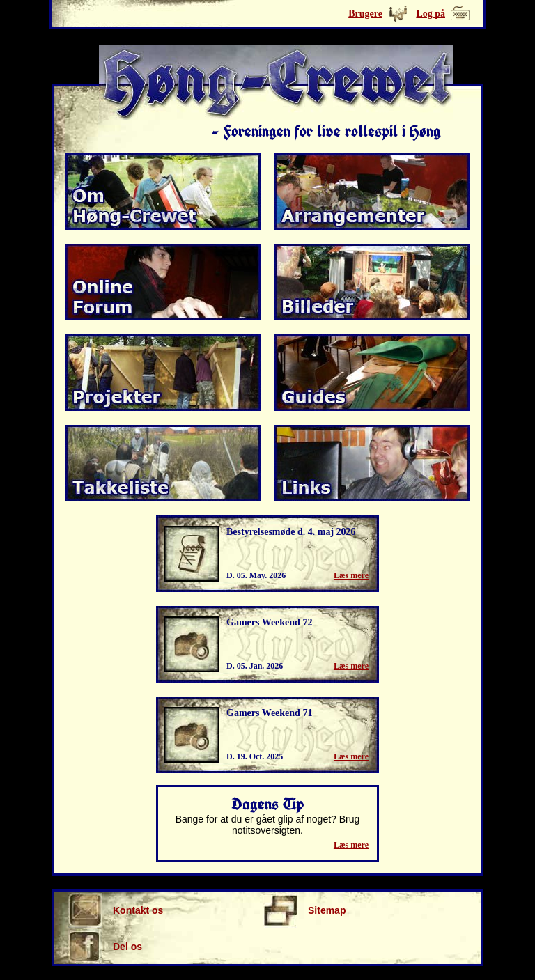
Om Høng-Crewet (163, 192)
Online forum (163, 282)
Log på (431, 14)
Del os (105, 947)
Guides (372, 373)
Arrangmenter (372, 192)
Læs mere (351, 575)
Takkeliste (163, 463)
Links (372, 463)
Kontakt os (115, 910)
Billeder (372, 282)
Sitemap (304, 910)
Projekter (163, 373)
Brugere (365, 14)
